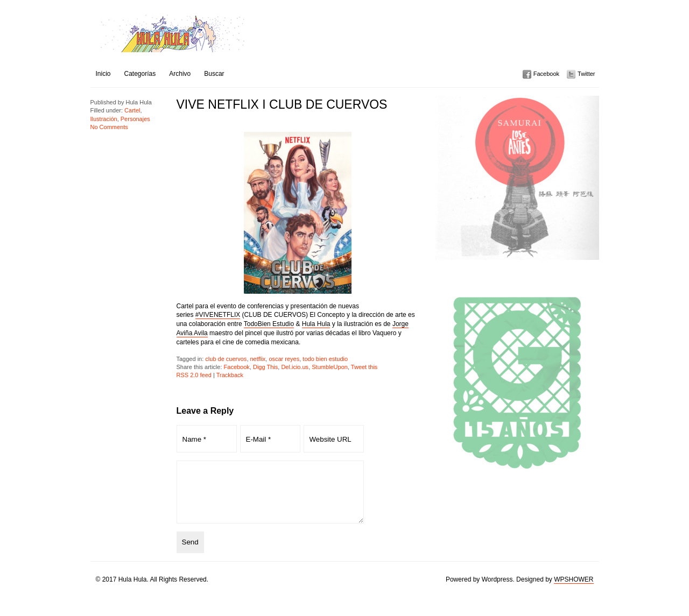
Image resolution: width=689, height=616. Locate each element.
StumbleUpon (330, 367)
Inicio (103, 74)
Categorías (140, 74)
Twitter (586, 74)
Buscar (214, 74)
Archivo (180, 74)
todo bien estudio (325, 359)
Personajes (135, 119)
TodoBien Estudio (269, 324)
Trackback (230, 375)
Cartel (132, 110)
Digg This (265, 367)
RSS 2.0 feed (194, 375)
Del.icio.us (295, 367)
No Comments (109, 127)
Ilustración (104, 119)
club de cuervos (226, 359)
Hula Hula (316, 324)
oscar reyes (284, 359)
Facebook (546, 74)
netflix (258, 359)
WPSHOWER (574, 591)
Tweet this (364, 367)
